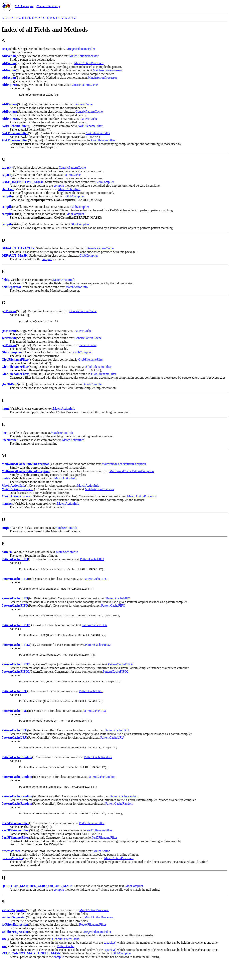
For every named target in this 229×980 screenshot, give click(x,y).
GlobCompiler (105, 184)
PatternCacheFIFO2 (95, 632)
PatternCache (84, 105)
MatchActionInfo (69, 191)
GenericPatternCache (84, 85)
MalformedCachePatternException (124, 467)
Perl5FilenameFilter (92, 840)
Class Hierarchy (48, 6)
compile (59, 187)
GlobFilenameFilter (91, 362)
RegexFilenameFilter (81, 49)
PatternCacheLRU (91, 701)
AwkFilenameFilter (90, 127)
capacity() (111, 960)
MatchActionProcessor (84, 56)
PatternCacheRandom (98, 771)
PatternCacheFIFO (92, 562)
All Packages (24, 6)
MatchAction (102, 869)
